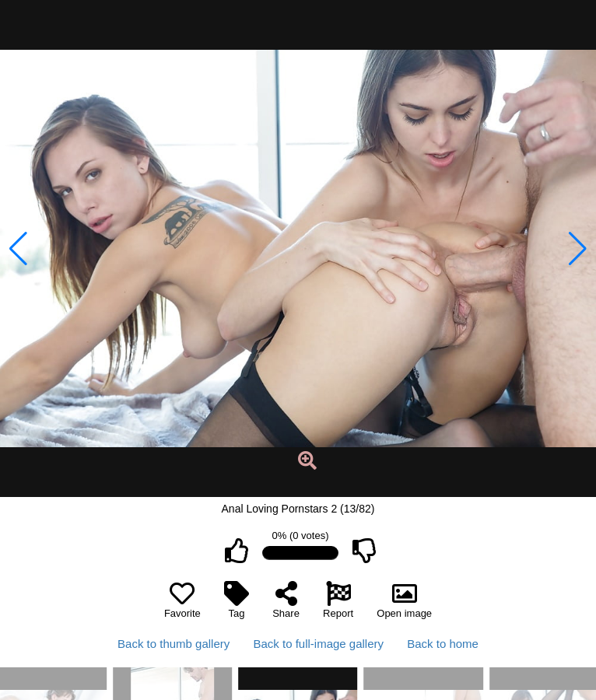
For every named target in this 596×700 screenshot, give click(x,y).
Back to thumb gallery (174, 644)
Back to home (443, 644)
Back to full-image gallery (318, 644)
